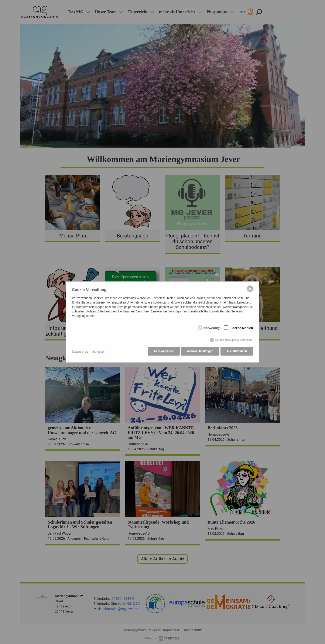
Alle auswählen (237, 352)
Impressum (99, 352)
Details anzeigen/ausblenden (233, 340)
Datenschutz (80, 352)
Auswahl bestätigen (200, 352)
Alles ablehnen (163, 352)
